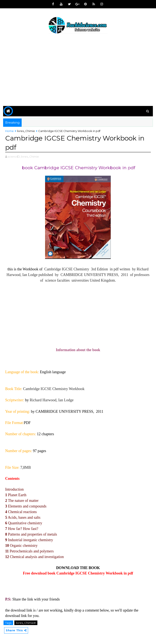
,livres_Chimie (30, 157)
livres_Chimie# (26, 623)
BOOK (94, 568)
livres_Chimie (26, 131)
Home (9, 131)
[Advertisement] (78, 71)
